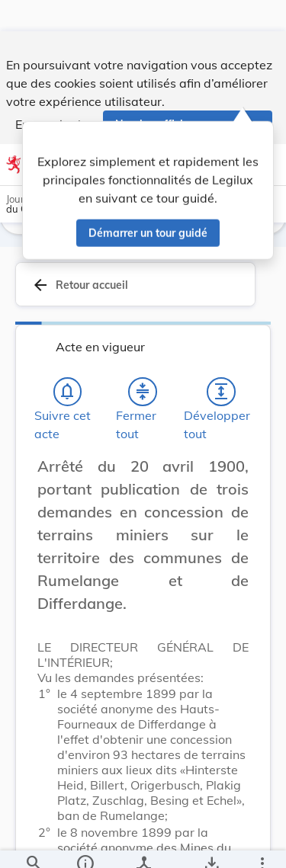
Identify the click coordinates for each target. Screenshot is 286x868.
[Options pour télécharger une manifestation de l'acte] (211, 844)
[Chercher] (34, 844)
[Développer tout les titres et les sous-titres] (221, 397)
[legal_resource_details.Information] (84, 844)
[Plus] (262, 844)
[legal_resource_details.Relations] (143, 844)
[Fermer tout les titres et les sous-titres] (143, 397)
